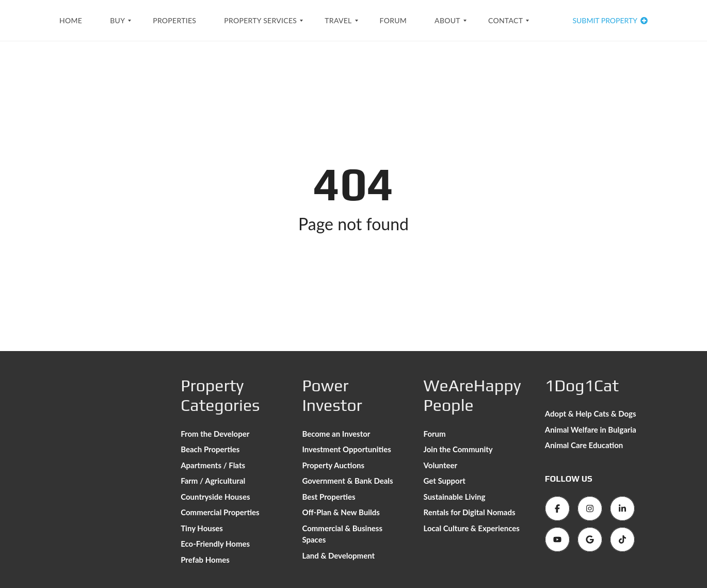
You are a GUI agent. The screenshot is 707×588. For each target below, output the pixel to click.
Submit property (610, 20)
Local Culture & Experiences (472, 528)
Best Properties (328, 497)
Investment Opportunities (346, 449)
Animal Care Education (584, 445)
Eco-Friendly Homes (215, 544)
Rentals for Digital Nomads (470, 512)
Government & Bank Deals (347, 481)
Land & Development (338, 555)
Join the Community (458, 449)
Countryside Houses (215, 497)
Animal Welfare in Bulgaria (591, 430)
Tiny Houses (202, 528)
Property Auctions (333, 465)
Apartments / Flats (213, 465)
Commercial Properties (220, 512)
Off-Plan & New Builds (341, 512)
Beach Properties (210, 449)
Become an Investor (336, 434)
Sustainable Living (455, 497)
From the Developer (215, 434)
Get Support (445, 481)
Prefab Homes (205, 560)
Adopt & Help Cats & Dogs (591, 414)
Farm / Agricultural (213, 481)
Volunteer (441, 465)
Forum (435, 434)
